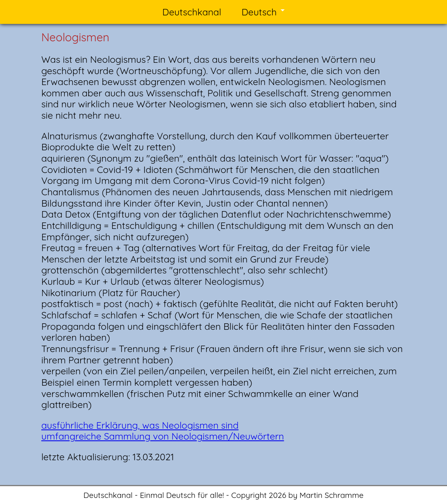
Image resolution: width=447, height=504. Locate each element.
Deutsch (259, 12)
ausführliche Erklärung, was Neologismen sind (140, 425)
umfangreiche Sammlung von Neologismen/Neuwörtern (163, 436)
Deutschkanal (192, 12)
